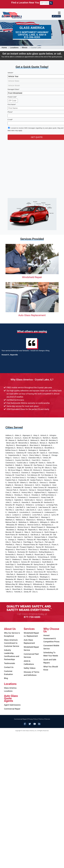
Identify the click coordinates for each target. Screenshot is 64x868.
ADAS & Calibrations (29, 663)
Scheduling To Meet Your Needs (51, 654)
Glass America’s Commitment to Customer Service (12, 643)
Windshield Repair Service (31, 649)
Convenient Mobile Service (51, 647)
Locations (14, 48)
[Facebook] (25, 724)
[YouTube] (34, 724)
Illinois (25, 48)
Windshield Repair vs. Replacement (31, 634)
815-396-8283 (32, 37)
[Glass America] (12, 15)
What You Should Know (51, 668)
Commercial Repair (12, 709)
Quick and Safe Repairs (50, 661)
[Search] (51, 3)
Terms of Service (44, 719)
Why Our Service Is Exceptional (12, 634)
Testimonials (10, 663)
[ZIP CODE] (44, 3)
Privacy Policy (33, 719)
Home (4, 48)
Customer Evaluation (8, 673)
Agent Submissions (12, 705)
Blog (6, 678)
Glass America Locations (10, 689)
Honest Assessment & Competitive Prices (51, 638)
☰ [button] (59, 13)
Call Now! (56, 16)
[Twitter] (30, 724)
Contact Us (9, 667)
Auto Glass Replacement (32, 315)
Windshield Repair (32, 277)
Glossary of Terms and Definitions (31, 674)
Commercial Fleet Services (31, 656)
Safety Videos (30, 668)
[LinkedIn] (39, 724)
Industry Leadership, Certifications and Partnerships (12, 655)
